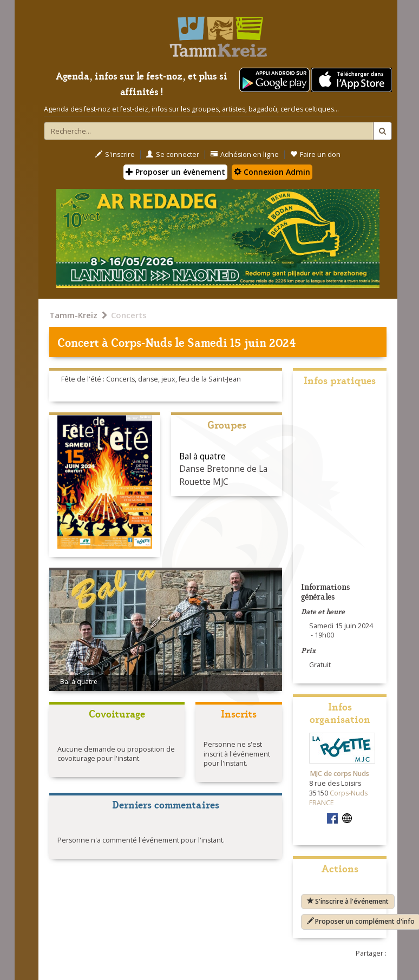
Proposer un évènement (175, 172)
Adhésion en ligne (245, 154)
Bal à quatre (202, 456)
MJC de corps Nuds (340, 774)
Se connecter (173, 154)
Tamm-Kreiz (73, 315)
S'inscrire (115, 154)
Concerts (129, 315)
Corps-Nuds (142, 342)
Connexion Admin (272, 172)
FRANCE (322, 803)
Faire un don (315, 154)
